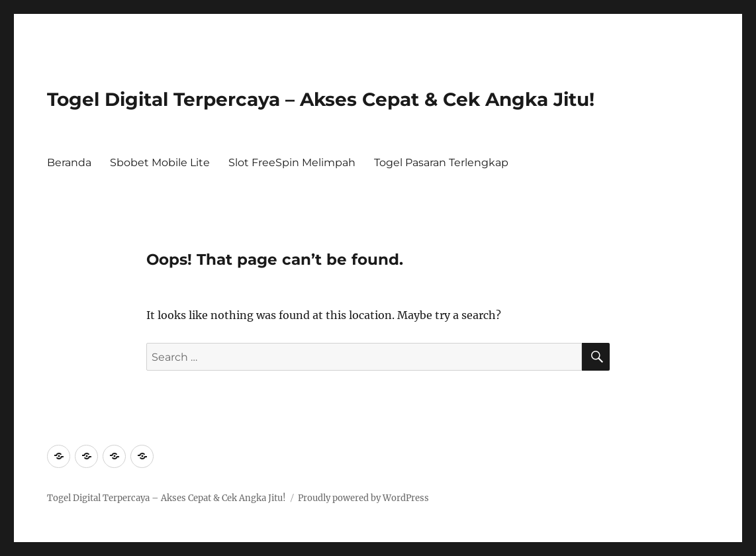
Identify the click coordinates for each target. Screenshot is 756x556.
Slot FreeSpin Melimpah (292, 162)
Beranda (69, 162)
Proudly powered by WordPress (363, 498)
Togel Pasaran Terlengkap (441, 162)
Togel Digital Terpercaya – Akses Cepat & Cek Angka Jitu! (321, 99)
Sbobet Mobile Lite (160, 162)
